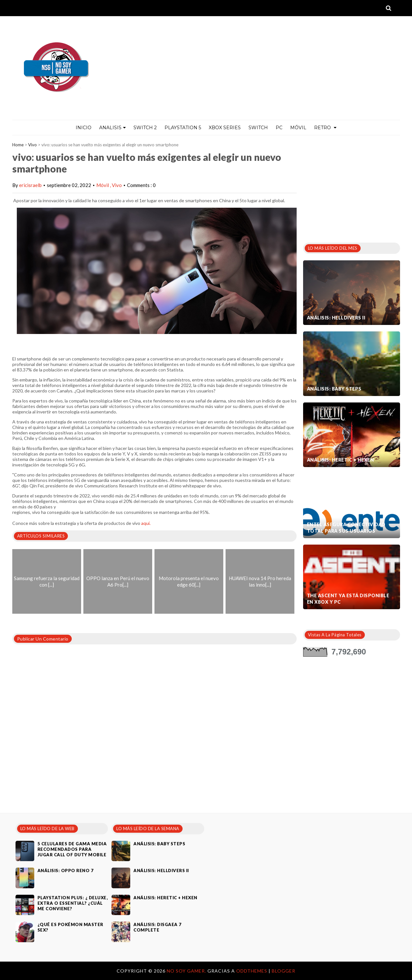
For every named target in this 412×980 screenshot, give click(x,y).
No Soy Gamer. (187, 971)
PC (279, 128)
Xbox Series (225, 128)
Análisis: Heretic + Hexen (341, 460)
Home (18, 145)
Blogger (284, 971)
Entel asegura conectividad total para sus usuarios (346, 528)
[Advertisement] (352, 187)
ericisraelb (30, 185)
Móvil (103, 185)
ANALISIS (112, 128)
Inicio (84, 128)
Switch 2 (145, 128)
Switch (258, 128)
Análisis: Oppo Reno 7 (66, 871)
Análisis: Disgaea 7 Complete (158, 927)
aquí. (146, 523)
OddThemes (252, 971)
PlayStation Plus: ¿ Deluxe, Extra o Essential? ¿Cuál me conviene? (73, 903)
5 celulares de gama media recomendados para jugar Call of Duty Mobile (72, 849)
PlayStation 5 (183, 128)
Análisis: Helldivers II (336, 318)
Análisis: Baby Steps (334, 389)
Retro (325, 128)
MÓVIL (298, 128)
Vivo (32, 145)
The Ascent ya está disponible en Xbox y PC (348, 599)
